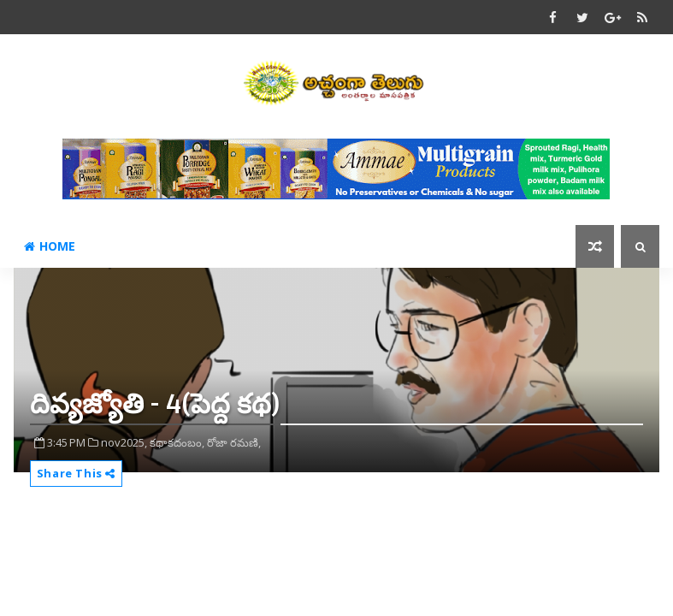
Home (50, 246)
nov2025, (124, 442)
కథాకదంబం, (177, 442)
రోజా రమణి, (234, 442)
